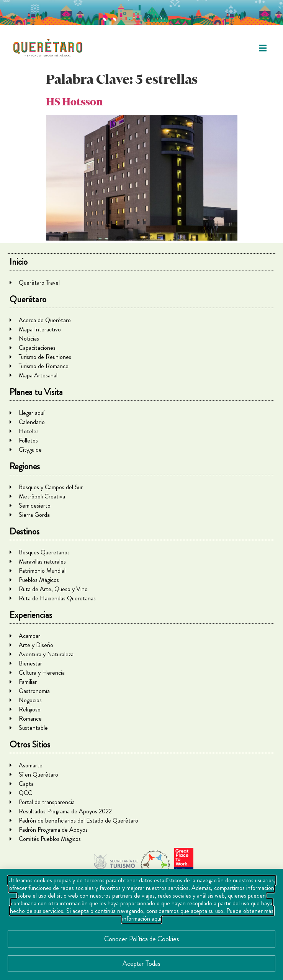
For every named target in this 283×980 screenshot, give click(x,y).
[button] (263, 48)
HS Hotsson (74, 102)
